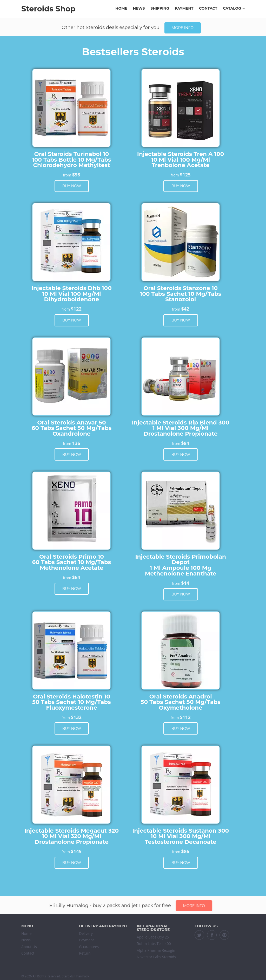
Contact (208, 8)
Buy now (72, 186)
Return (85, 953)
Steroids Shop (48, 9)
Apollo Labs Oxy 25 (153, 937)
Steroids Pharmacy (75, 976)
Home (121, 8)
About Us (29, 947)
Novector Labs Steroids (157, 957)
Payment (184, 8)
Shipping (160, 8)
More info (183, 28)
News (139, 8)
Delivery (86, 933)
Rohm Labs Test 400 (154, 944)
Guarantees (89, 947)
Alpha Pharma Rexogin (156, 950)
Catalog (234, 8)
